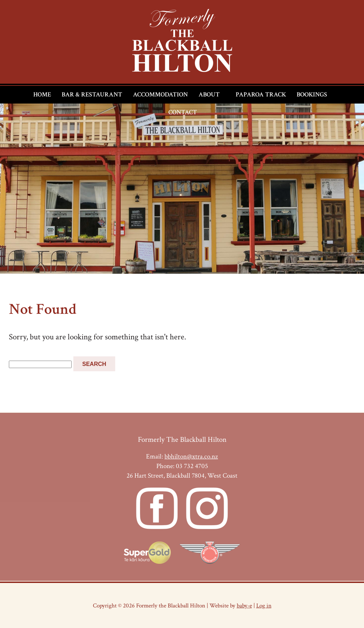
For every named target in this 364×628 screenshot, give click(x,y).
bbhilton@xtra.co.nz (191, 457)
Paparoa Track (261, 95)
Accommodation (160, 95)
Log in (264, 605)
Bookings (312, 95)
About (209, 95)
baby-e (244, 605)
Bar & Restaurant (92, 95)
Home (42, 95)
